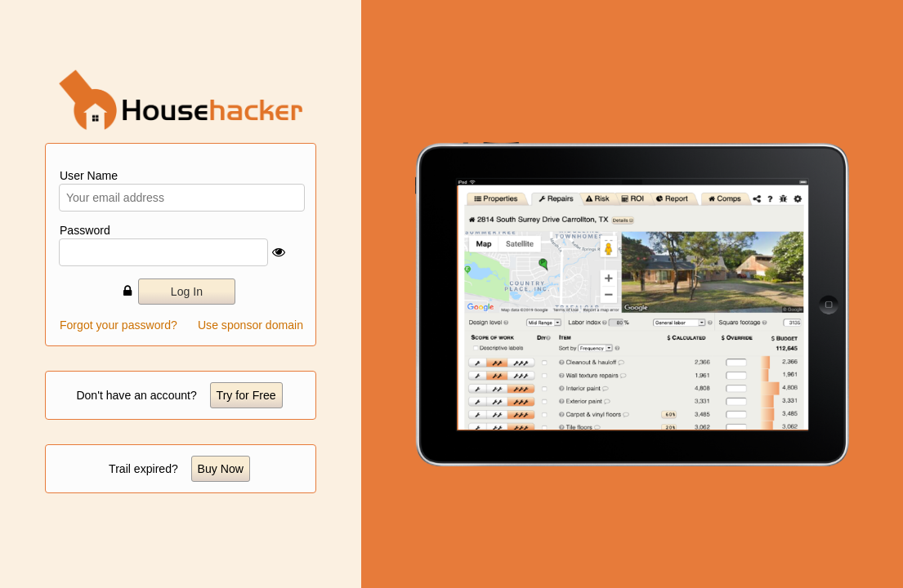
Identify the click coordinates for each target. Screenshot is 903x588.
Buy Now (221, 469)
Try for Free (246, 395)
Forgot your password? (118, 325)
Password (85, 230)
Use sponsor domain (250, 325)
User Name (89, 176)
